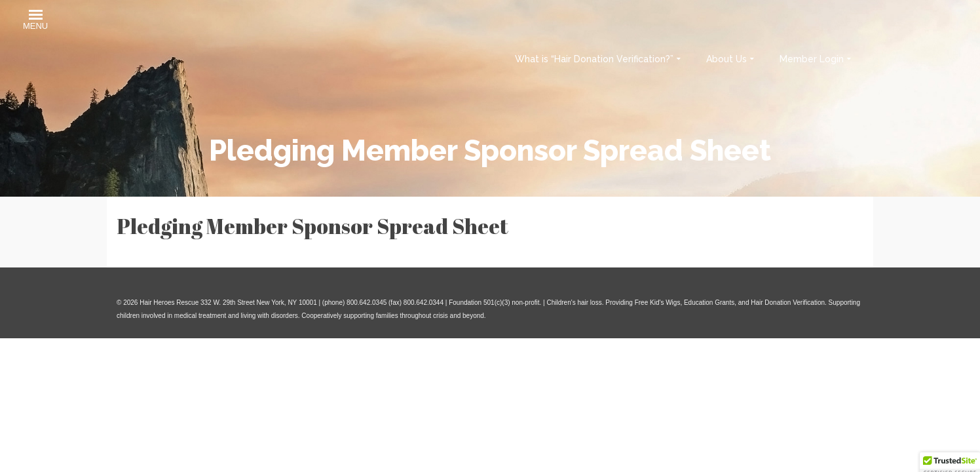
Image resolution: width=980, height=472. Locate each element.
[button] (35, 21)
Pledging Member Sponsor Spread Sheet (312, 226)
